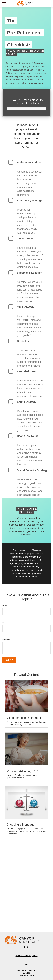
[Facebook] (24, 947)
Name (5, 606)
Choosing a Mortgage (20, 824)
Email (5, 623)
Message (6, 639)
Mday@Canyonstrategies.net (27, 956)
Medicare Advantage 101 (23, 771)
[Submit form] (9, 660)
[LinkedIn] (28, 947)
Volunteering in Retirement (24, 718)
